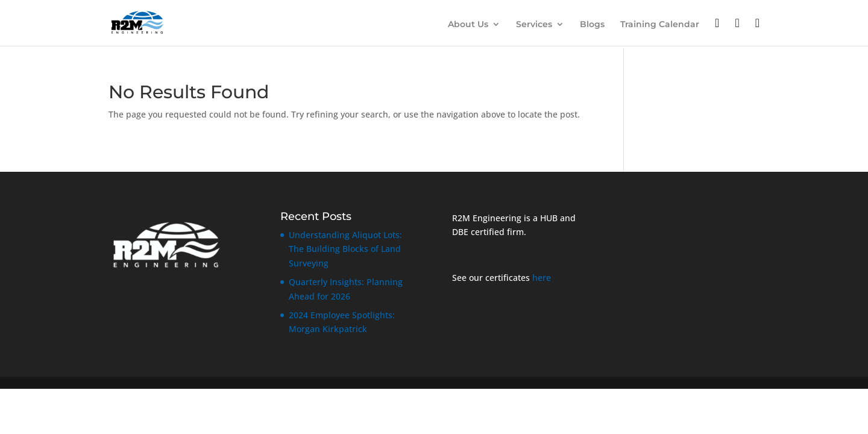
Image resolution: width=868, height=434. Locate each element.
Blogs (592, 25)
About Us (468, 25)
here (542, 278)
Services (534, 25)
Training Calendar (660, 25)
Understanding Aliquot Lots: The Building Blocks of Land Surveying (345, 249)
